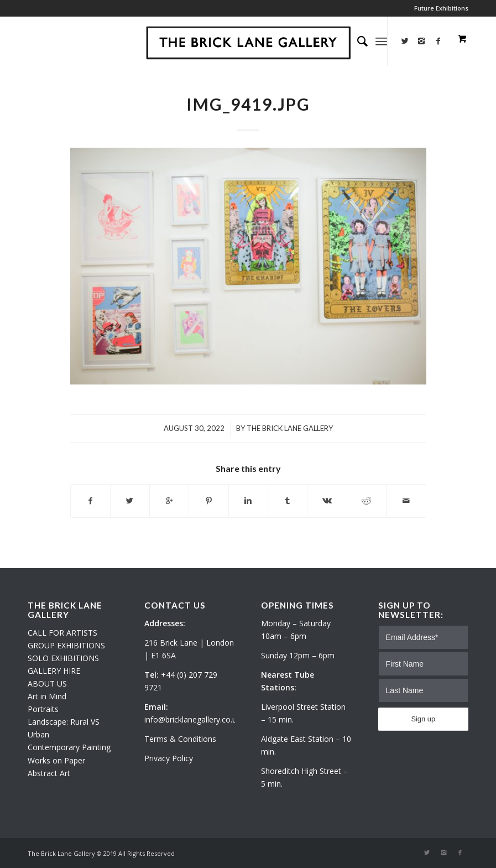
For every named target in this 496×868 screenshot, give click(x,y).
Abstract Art (49, 773)
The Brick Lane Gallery (290, 428)
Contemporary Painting (69, 747)
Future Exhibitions (441, 8)
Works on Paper (56, 760)
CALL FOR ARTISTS (62, 633)
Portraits (43, 709)
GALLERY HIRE (54, 671)
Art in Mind (47, 696)
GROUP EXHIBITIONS (66, 645)
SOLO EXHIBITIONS (63, 658)
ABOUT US (47, 684)
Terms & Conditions (180, 739)
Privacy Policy (169, 758)
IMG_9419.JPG (248, 104)
